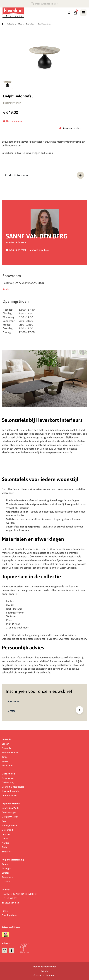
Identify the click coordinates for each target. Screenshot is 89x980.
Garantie (6, 882)
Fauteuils (6, 748)
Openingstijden (9, 915)
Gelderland (7, 830)
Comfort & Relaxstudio (13, 787)
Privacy (44, 971)
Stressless (7, 852)
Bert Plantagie (9, 812)
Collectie (11, 24)
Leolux (5, 839)
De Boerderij (8, 782)
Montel (5, 843)
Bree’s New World (11, 808)
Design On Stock (10, 817)
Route (6, 289)
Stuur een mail (18, 250)
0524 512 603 (40, 250)
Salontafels (30, 24)
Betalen (6, 873)
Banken (5, 744)
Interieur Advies (10, 796)
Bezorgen (7, 868)
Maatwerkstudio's (10, 791)
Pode (4, 847)
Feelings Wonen (10, 825)
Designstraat (8, 778)
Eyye (4, 821)
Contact (6, 864)
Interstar (6, 834)
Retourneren (8, 877)
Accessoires (8, 766)
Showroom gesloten (72, 128)
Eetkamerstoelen (10, 752)
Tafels (20, 24)
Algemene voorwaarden (45, 967)
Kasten (5, 761)
